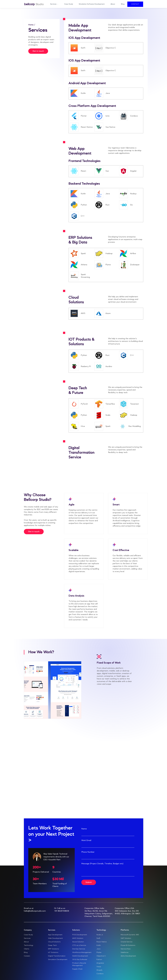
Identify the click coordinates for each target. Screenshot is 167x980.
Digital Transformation (57, 956)
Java (98, 949)
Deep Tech (52, 945)
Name (84, 829)
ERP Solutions (54, 949)
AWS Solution (78, 938)
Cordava (100, 974)
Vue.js (99, 967)
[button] (54, 4)
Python (99, 960)
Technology (29, 945)
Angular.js (100, 963)
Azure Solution (78, 942)
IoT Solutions (53, 952)
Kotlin (99, 945)
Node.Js (100, 935)
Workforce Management (82, 952)
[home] (34, 4)
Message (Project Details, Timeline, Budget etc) (102, 864)
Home (31, 25)
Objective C (101, 956)
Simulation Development (58, 960)
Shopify (99, 970)
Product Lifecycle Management (79, 964)
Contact (135, 4)
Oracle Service (126, 942)
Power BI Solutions (128, 945)
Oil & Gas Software (80, 960)
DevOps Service (79, 949)
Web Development (55, 938)
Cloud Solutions (54, 942)
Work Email (86, 840)
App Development (55, 935)
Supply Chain (77, 969)
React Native (102, 942)
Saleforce (125, 952)
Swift (98, 938)
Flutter (99, 952)
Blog (123, 4)
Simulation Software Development (92, 4)
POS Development (80, 935)
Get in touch (38, 51)
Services (27, 938)
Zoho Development (128, 956)
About (113, 4)
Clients (27, 949)
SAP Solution (126, 938)
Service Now (126, 949)
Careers (27, 956)
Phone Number (88, 852)
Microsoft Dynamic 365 (130, 935)
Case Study (69, 4)
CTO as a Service (79, 945)
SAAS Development (80, 956)
